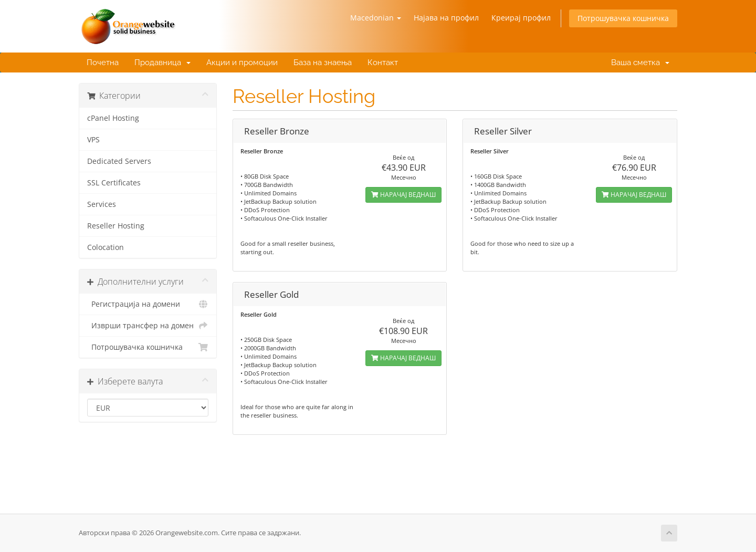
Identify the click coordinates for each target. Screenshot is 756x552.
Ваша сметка (638, 63)
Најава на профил (446, 18)
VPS (93, 140)
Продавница (162, 63)
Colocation (106, 247)
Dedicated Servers (119, 161)
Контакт (383, 63)
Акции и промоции (242, 63)
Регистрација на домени (148, 304)
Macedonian (376, 18)
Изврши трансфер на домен (148, 326)
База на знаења (323, 63)
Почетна (103, 63)
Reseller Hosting (116, 226)
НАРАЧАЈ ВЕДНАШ (403, 195)
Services (102, 204)
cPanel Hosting (113, 118)
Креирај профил (521, 18)
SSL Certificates (114, 183)
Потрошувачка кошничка (623, 18)
